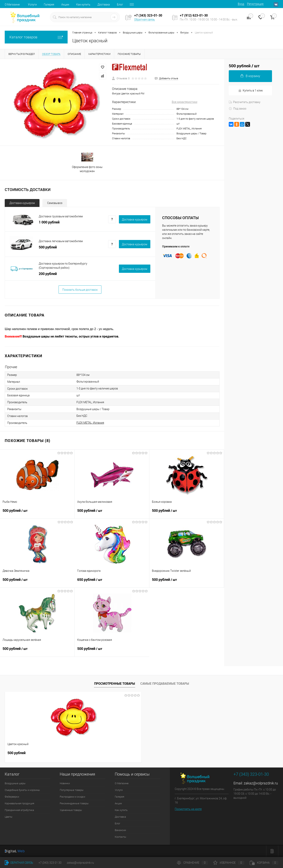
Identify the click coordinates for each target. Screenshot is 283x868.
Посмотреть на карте (188, 809)
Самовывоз (55, 203)
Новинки (65, 783)
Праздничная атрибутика (19, 810)
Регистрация (255, 4)
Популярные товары (72, 790)
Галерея (49, 5)
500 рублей (37, 513)
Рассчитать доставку (245, 102)
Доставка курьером (22, 203)
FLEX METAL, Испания (90, 423)
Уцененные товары (71, 810)
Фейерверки (12, 797)
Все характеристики (185, 102)
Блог (120, 5)
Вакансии (120, 830)
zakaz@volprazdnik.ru (261, 783)
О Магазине (12, 5)
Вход (241, 4)
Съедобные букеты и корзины (22, 790)
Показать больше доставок (80, 290)
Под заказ (238, 109)
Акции (65, 5)
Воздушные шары (15, 783)
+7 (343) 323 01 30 (50, 863)
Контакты (120, 837)
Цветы (9, 817)
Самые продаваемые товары (165, 684)
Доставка (104, 5)
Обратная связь (145, 19)
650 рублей (112, 582)
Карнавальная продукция (19, 803)
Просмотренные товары (115, 684)
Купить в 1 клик (250, 91)
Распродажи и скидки (72, 797)
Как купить (83, 5)
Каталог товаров (36, 37)
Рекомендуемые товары (74, 803)
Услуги (32, 5)
